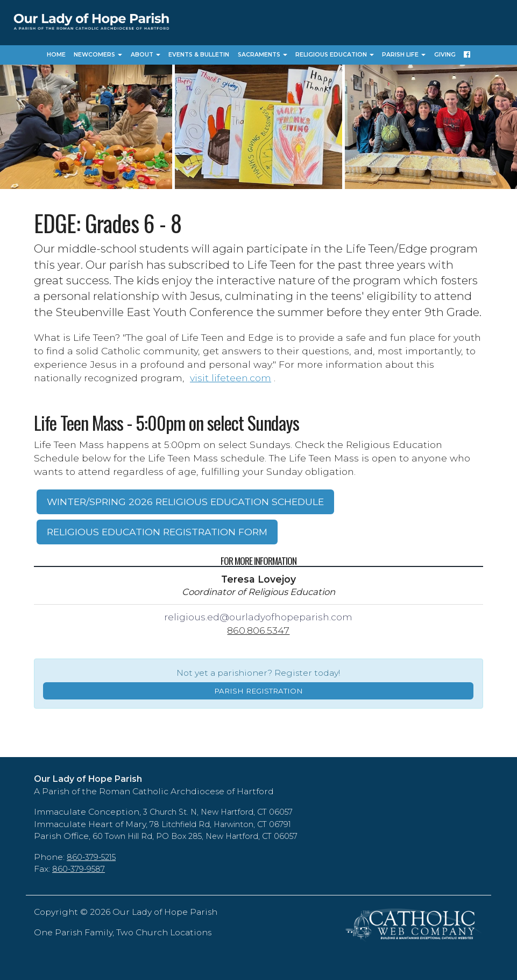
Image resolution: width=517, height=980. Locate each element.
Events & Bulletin (199, 55)
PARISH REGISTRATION (258, 691)
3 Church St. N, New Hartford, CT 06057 (218, 812)
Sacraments (263, 55)
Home (56, 55)
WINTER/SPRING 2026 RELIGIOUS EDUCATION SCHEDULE (185, 502)
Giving (445, 55)
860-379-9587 (79, 869)
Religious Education (335, 55)
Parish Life (404, 55)
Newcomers (98, 55)
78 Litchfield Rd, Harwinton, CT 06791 (220, 824)
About (146, 55)
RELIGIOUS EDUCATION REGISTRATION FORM (157, 532)
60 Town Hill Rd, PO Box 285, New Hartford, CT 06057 (195, 836)
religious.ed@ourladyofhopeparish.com (258, 617)
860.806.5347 (258, 630)
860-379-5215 (91, 857)
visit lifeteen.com (231, 378)
